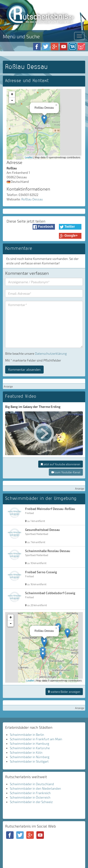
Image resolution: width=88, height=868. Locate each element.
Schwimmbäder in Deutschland (32, 784)
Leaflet (29, 157)
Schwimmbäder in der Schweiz (31, 802)
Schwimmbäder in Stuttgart (29, 761)
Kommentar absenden (24, 369)
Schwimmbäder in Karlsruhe (30, 748)
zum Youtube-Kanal (66, 472)
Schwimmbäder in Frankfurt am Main (36, 739)
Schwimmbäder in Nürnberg (30, 757)
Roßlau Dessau (32, 199)
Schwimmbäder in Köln (26, 753)
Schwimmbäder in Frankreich (30, 793)
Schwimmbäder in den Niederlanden (35, 788)
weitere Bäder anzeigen (64, 692)
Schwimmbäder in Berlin (27, 735)
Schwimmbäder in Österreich (30, 797)
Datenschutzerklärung (51, 354)
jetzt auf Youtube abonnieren (61, 464)
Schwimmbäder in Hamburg (29, 744)
